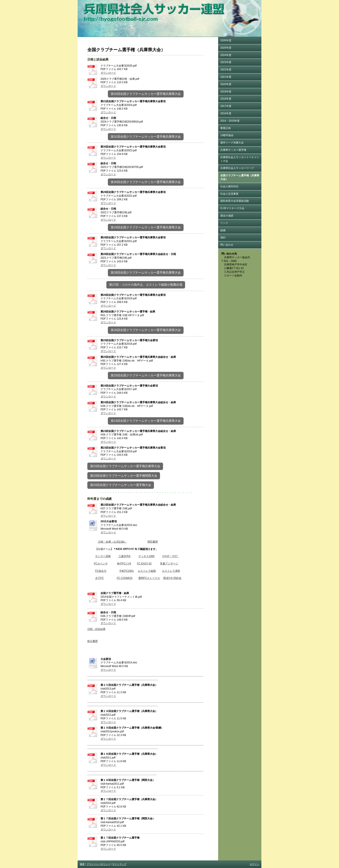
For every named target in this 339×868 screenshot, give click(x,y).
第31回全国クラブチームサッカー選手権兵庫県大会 (146, 137)
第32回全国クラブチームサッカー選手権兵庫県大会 (146, 94)
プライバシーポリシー (98, 864)
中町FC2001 (127, 571)
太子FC (99, 578)
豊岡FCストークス (149, 578)
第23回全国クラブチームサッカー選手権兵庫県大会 (125, 466)
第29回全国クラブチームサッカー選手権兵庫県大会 (146, 227)
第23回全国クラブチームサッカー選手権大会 (121, 485)
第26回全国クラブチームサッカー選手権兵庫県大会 (146, 330)
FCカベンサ (101, 564)
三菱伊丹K (125, 556)
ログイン (254, 864)
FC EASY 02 (144, 564)
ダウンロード (108, 73)
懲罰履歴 (153, 542)
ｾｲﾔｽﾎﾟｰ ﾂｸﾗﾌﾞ (170, 556)
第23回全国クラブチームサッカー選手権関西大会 (124, 476)
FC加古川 (101, 571)
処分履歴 (93, 641)
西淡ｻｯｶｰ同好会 (172, 578)
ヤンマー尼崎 (103, 556)
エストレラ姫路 (147, 571)
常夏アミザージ (169, 564)
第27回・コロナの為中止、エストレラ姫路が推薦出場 (146, 285)
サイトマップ (119, 864)
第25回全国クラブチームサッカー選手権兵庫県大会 (146, 375)
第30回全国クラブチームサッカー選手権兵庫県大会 (146, 182)
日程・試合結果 (96, 629)
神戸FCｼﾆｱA (124, 564)
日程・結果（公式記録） (112, 542)
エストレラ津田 (171, 571)
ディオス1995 (146, 556)
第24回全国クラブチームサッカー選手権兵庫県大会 (146, 421)
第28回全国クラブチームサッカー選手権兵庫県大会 (146, 272)
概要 (82, 864)
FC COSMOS (125, 578)
